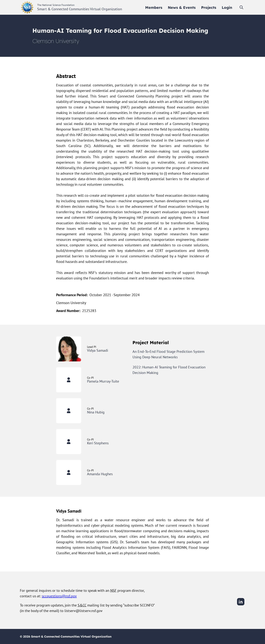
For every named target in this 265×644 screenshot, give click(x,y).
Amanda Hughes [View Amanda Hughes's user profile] (100, 474)
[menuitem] (154, 7)
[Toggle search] (241, 7)
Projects (209, 7)
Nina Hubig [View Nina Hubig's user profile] (96, 412)
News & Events (182, 7)
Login (227, 7)
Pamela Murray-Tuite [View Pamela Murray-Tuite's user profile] (103, 381)
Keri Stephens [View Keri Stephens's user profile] (98, 443)
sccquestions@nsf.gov (59, 596)
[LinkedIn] (241, 605)
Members (154, 7)
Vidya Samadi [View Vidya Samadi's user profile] (98, 350)
